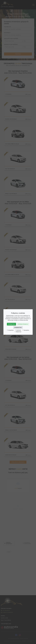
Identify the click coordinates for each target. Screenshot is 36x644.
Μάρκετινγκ (18, 332)
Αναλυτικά (18, 330)
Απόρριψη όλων (18, 327)
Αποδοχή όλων (11, 324)
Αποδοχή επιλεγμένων (23, 324)
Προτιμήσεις (26, 330)
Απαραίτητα (10, 330)
